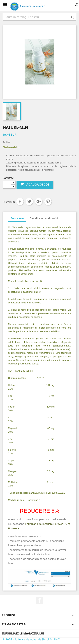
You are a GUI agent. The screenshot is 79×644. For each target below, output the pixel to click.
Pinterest (48, 202)
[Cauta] (39, 17)
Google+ (39, 202)
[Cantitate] (7, 185)
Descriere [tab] (17, 218)
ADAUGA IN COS (35, 185)
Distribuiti (20, 202)
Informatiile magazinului (23, 633)
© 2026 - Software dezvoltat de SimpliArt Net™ (32, 639)
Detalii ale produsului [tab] (44, 218)
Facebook (39, 600)
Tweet (29, 202)
